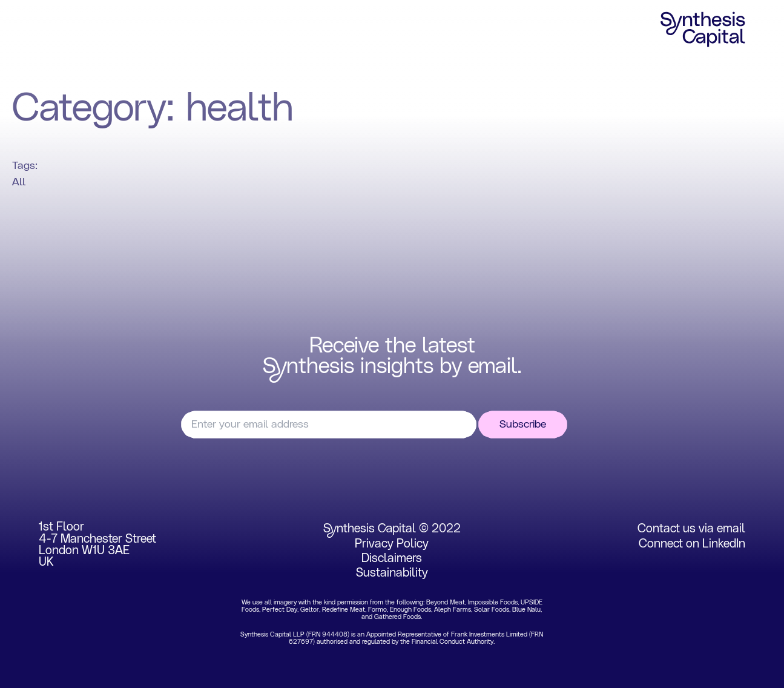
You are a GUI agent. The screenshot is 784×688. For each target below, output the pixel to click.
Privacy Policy (392, 544)
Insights (392, 30)
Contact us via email (691, 529)
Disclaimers (392, 558)
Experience (259, 30)
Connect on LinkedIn (692, 544)
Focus (115, 30)
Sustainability (392, 573)
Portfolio (181, 30)
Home (55, 30)
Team (329, 30)
